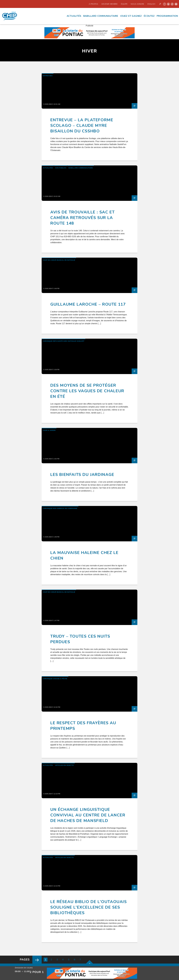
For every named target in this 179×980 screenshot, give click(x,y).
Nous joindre (137, 4)
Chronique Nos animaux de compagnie (60, 508)
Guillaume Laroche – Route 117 (88, 304)
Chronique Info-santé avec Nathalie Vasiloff (63, 341)
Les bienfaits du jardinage (82, 475)
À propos (93, 4)
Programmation (167, 16)
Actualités (74, 16)
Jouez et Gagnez (131, 16)
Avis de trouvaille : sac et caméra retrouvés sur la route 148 (82, 218)
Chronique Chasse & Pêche (55, 679)
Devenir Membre (110, 4)
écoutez (149, 16)
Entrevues (48, 76)
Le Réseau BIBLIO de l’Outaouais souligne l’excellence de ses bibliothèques (89, 907)
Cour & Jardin (49, 430)
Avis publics (61, 168)
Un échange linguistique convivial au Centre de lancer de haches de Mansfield (88, 815)
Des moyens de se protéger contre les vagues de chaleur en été (87, 391)
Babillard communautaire (101, 16)
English (151, 4)
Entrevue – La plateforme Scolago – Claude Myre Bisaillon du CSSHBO (82, 126)
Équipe (124, 4)
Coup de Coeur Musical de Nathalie (59, 260)
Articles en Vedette (64, 765)
